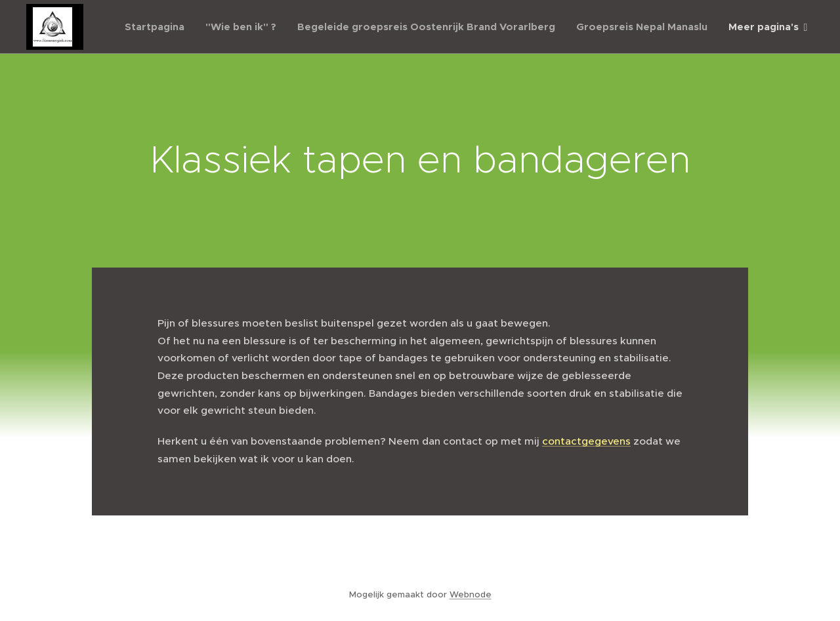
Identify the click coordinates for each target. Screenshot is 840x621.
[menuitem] (158, 27)
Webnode (471, 594)
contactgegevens (586, 441)
